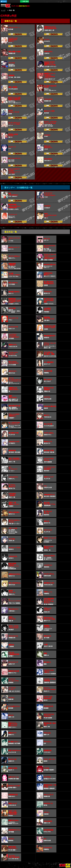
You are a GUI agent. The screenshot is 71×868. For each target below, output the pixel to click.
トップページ (65, 865)
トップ (3, 10)
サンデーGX (6, 6)
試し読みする (18, 34)
